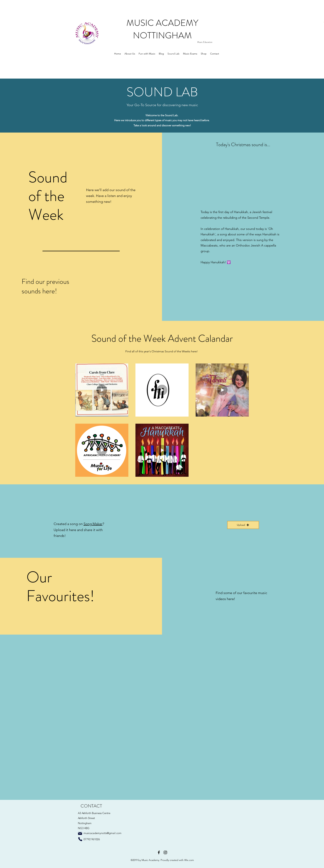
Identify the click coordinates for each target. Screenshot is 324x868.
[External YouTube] (91, 665)
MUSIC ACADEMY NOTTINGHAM (162, 29)
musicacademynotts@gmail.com (103, 833)
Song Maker (93, 524)
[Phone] (80, 839)
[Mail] (80, 833)
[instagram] (165, 852)
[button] (243, 525)
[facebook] (159, 852)
